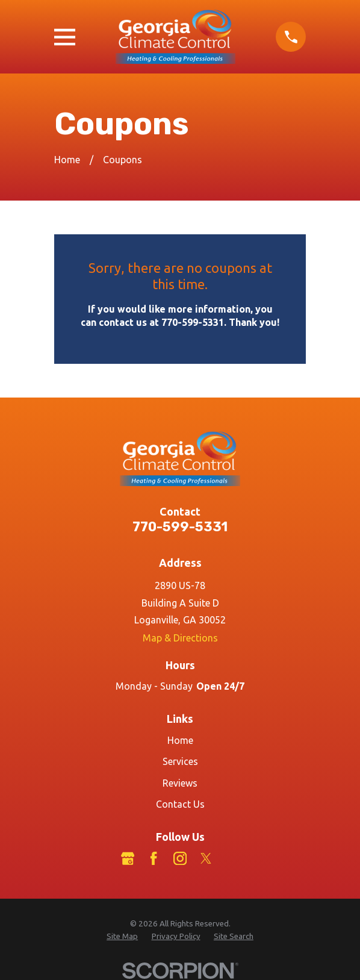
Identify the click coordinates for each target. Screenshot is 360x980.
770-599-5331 (180, 527)
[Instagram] (180, 858)
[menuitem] (122, 937)
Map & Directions (180, 638)
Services (180, 761)
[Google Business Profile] (128, 858)
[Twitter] (206, 858)
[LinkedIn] (232, 858)
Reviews (180, 783)
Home (180, 740)
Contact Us (180, 804)
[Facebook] (154, 858)
